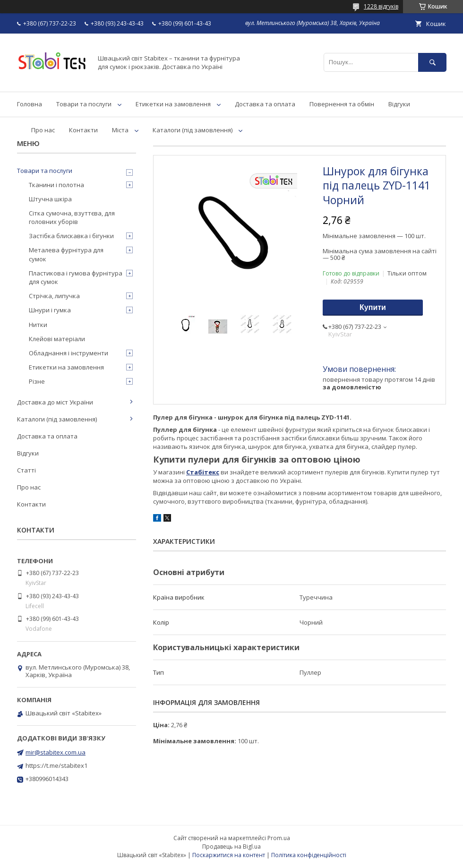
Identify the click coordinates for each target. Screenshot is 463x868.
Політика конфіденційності (309, 855)
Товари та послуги (84, 104)
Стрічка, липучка (54, 296)
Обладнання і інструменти (69, 353)
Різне (37, 381)
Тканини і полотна (56, 185)
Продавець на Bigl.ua (231, 847)
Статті (26, 470)
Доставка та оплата (265, 104)
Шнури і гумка (50, 310)
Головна (30, 104)
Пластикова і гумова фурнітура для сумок (76, 277)
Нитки (38, 325)
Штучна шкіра (50, 199)
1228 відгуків (381, 6)
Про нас (43, 130)
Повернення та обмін (342, 104)
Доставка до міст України (55, 402)
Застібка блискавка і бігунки (71, 236)
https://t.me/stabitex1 (56, 765)
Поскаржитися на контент (229, 855)
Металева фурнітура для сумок (66, 254)
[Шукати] (432, 62)
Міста (120, 130)
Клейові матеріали (57, 339)
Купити (373, 307)
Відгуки (399, 104)
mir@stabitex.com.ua (56, 752)
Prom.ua (279, 838)
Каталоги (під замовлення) (193, 130)
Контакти (83, 130)
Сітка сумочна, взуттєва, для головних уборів (72, 217)
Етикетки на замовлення (173, 104)
